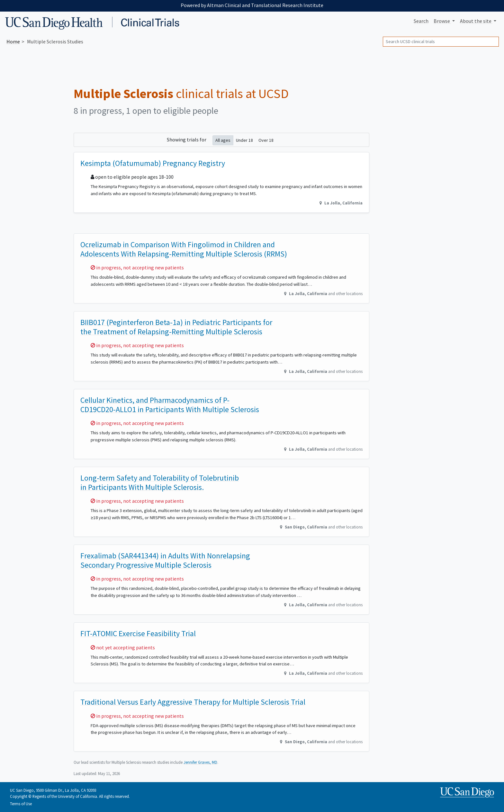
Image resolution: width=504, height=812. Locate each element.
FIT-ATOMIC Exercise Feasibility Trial (138, 633)
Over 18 (266, 140)
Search (421, 21)
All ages (223, 140)
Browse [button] (442, 21)
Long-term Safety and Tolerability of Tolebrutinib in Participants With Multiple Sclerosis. (160, 483)
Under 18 (244, 140)
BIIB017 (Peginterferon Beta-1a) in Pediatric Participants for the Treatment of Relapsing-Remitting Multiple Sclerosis (176, 327)
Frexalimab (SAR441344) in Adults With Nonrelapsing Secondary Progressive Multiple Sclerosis (165, 560)
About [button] (476, 21)
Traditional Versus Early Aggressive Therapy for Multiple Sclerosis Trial (193, 702)
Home (13, 41)
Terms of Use (21, 804)
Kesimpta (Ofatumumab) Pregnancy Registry (153, 163)
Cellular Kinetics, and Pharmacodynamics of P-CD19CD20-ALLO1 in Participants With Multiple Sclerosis (170, 405)
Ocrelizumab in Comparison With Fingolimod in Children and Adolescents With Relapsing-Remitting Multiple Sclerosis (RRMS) (184, 249)
